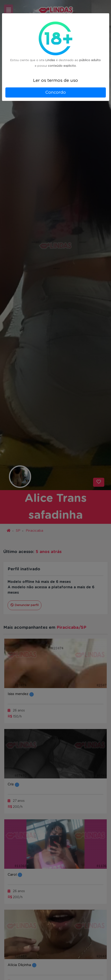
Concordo (55, 92)
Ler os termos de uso (55, 81)
